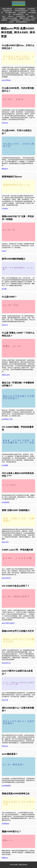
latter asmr (5, 542)
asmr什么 (5, 325)
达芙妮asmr (6, 824)
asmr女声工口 (6, 663)
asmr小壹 (5, 700)
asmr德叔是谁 (6, 786)
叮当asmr (5, 208)
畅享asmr (5, 169)
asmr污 (4, 251)
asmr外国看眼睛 (20, 9)
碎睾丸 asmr (6, 375)
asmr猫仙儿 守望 (7, 419)
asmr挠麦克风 (21, 16)
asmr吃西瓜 (6, 502)
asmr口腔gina (6, 80)
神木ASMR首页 (7, 9)
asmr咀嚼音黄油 (18, 14)
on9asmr (11, 16)
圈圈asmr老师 (24, 18)
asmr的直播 (22, 13)
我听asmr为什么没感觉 (10, 18)
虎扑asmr (5, 746)
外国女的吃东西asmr (21, 11)
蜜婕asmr (5, 858)
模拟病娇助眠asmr (22, 22)
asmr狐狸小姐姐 (10, 13)
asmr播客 (31, 16)
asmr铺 (4, 289)
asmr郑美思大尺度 (29, 20)
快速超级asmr (8, 11)
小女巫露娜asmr (15, 20)
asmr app (5, 123)
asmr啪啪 (5, 465)
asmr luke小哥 (6, 578)
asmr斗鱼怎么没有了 (8, 623)
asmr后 (11, 22)
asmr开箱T (31, 9)
